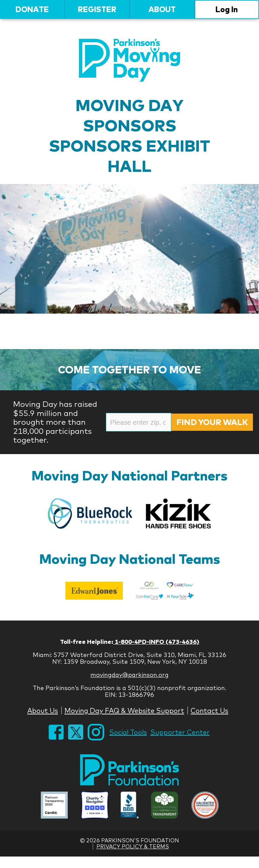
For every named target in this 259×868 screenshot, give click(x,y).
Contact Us (209, 711)
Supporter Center (180, 732)
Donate (32, 9)
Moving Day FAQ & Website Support (124, 711)
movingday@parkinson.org (129, 675)
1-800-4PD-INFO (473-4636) (156, 642)
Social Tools (128, 732)
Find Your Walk (212, 422)
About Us (43, 711)
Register (97, 9)
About (162, 9)
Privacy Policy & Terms (133, 846)
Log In (227, 9)
